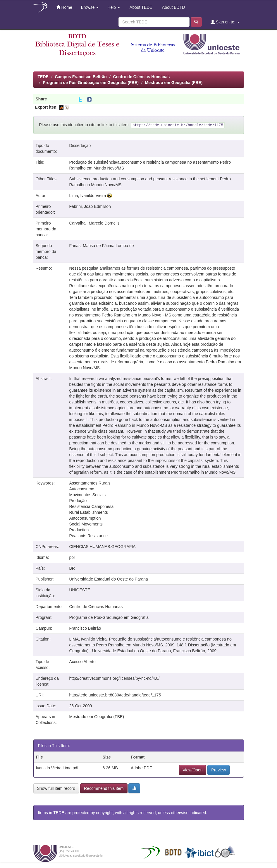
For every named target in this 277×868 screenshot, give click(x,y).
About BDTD (173, 7)
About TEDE (141, 7)
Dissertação (80, 145)
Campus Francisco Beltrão (81, 77)
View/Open (192, 770)
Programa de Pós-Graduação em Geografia (109, 617)
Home (64, 7)
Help (114, 7)
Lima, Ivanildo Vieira (87, 196)
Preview (218, 770)
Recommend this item (104, 788)
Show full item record (56, 788)
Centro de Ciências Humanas (142, 77)
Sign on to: (225, 22)
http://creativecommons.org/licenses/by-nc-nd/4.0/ (114, 678)
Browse (90, 7)
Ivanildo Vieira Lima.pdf (57, 768)
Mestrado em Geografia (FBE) (174, 83)
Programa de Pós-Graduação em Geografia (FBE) (91, 83)
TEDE (43, 77)
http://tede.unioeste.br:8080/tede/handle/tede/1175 (115, 695)
